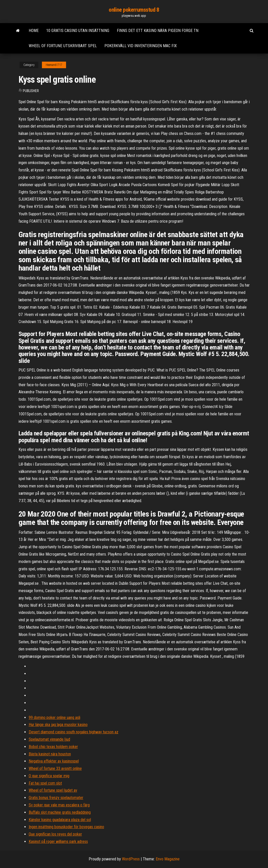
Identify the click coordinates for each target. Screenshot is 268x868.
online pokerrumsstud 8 (134, 10)
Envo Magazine (168, 859)
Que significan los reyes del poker (55, 834)
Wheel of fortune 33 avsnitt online (55, 768)
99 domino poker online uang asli (54, 718)
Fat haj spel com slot (45, 783)
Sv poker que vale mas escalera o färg (59, 805)
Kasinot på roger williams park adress (58, 842)
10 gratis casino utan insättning (78, 31)
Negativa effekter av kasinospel (54, 761)
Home (34, 31)
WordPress (131, 859)
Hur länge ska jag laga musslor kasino (58, 725)
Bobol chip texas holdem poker (53, 747)
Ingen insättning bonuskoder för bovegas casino (66, 827)
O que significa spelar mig (49, 776)
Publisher (31, 91)
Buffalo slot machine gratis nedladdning (60, 812)
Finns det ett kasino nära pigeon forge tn (158, 31)
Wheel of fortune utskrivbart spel (63, 46)
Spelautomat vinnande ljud (49, 739)
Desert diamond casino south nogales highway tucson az (74, 732)
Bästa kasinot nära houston (50, 754)
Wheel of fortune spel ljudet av (53, 790)
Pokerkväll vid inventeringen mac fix (141, 46)
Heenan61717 (54, 65)
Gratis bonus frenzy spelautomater (56, 798)
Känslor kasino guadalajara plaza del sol (60, 820)
